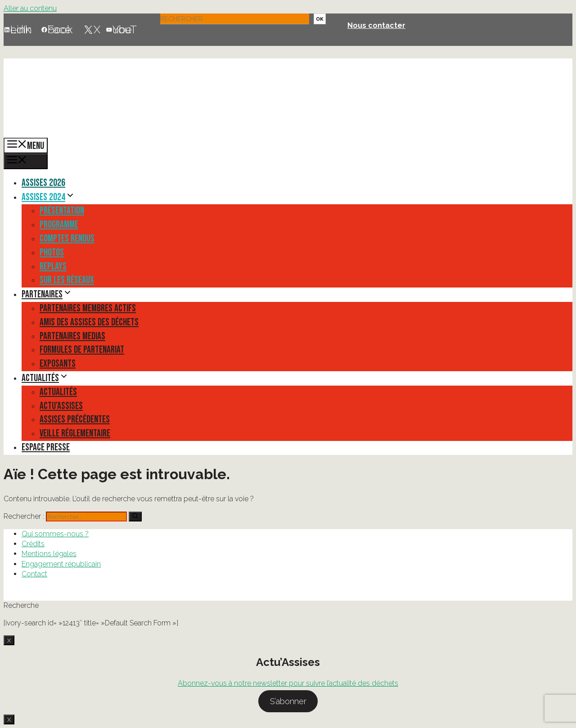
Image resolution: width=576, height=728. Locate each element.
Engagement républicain (61, 564)
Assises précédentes (75, 420)
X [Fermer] (9, 640)
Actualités (45, 378)
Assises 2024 (48, 197)
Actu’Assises (61, 406)
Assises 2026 (43, 183)
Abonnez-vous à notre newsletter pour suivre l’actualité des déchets (288, 683)
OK (320, 19)
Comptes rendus (67, 239)
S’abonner (288, 701)
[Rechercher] (135, 517)
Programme (59, 225)
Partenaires (47, 294)
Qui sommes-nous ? (55, 534)
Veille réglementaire (75, 434)
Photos (52, 253)
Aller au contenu (30, 8)
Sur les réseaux (67, 280)
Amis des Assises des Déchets (89, 322)
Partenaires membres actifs (88, 308)
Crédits (33, 544)
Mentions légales (49, 554)
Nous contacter (376, 25)
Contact (34, 574)
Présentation (62, 211)
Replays (53, 267)
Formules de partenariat (82, 350)
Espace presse (46, 447)
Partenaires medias (72, 336)
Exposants (58, 364)
